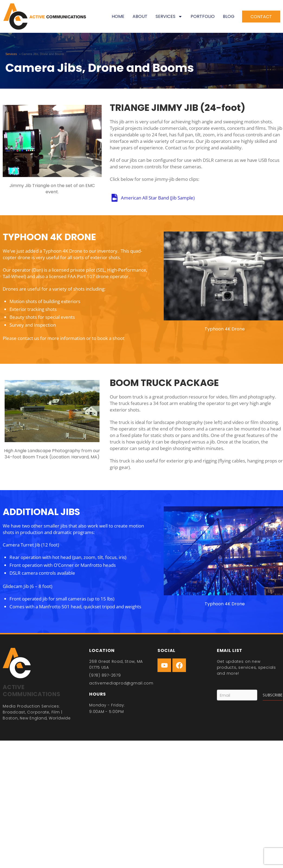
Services (169, 17)
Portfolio (203, 16)
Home (118, 16)
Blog (229, 16)
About (140, 16)
